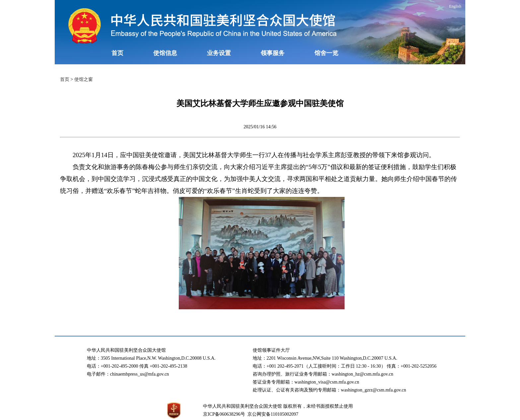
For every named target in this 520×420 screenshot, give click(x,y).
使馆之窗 (84, 79)
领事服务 (273, 53)
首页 (117, 53)
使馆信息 (165, 53)
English (455, 6)
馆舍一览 (326, 53)
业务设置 (219, 53)
